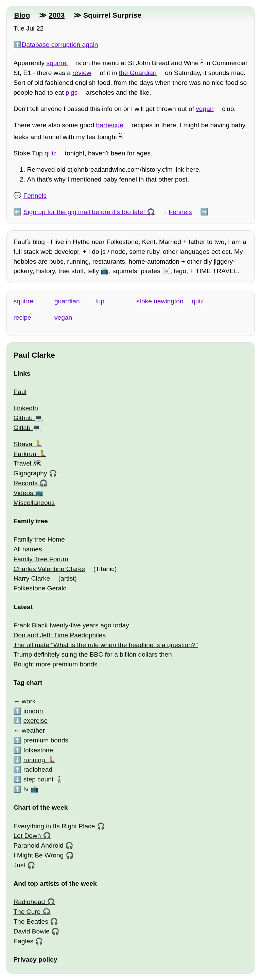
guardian (67, 301)
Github (23, 418)
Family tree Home (39, 539)
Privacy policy (35, 959)
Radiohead (29, 902)
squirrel (57, 63)
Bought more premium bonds (55, 664)
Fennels (35, 196)
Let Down (27, 836)
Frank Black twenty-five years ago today (71, 625)
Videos (23, 493)
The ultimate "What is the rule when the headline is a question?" (106, 645)
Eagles (23, 941)
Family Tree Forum (41, 559)
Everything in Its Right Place (54, 826)
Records (25, 483)
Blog (22, 15)
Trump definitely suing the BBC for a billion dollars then (92, 654)
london (33, 711)
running (34, 760)
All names (28, 549)
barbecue (110, 125)
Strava (23, 444)
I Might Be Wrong (38, 855)
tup (100, 301)
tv (26, 789)
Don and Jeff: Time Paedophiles (59, 635)
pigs (72, 92)
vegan (205, 109)
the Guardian (138, 73)
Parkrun (25, 454)
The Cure (27, 912)
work (29, 701)
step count (39, 779)
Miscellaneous (34, 503)
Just (19, 865)
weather (33, 730)
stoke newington (160, 301)
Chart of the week (40, 807)
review (82, 73)
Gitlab (22, 428)
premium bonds (46, 740)
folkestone (38, 750)
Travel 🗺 (27, 463)
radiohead (38, 769)
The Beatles (31, 921)
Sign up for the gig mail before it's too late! (84, 212)
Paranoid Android (38, 845)
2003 (57, 15)
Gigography (30, 473)
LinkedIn (26, 408)
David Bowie (31, 931)
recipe (22, 317)
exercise (36, 721)
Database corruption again (60, 45)
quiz (50, 153)
